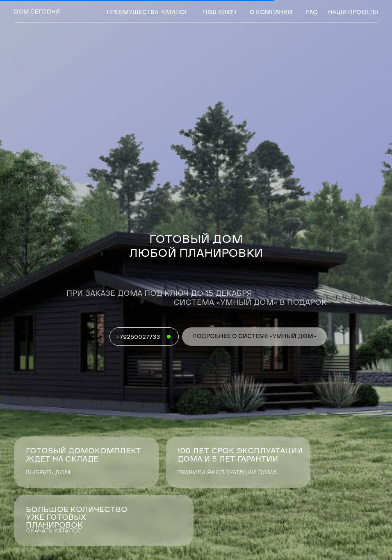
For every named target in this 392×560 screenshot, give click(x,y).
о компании (271, 13)
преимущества (132, 13)
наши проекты (353, 13)
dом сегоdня (37, 12)
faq (312, 13)
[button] (104, 520)
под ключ (220, 13)
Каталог (175, 13)
